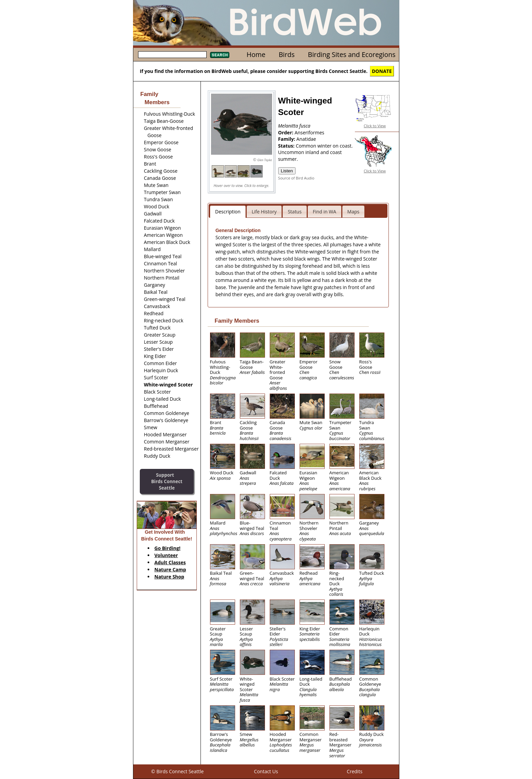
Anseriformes (309, 132)
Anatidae (306, 139)
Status (295, 212)
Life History (264, 212)
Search (220, 55)
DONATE (382, 71)
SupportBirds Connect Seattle (167, 481)
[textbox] (172, 55)
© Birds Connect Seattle (178, 771)
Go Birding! (167, 548)
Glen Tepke (264, 160)
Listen (287, 171)
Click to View (375, 126)
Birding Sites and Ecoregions (352, 54)
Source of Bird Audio (296, 178)
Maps (354, 212)
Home (256, 54)
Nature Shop (169, 577)
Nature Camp (170, 569)
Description (228, 212)
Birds (287, 54)
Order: (287, 132)
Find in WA (325, 212)
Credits (355, 771)
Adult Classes (170, 562)
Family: (287, 139)
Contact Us (266, 771)
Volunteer (166, 555)
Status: (287, 146)
